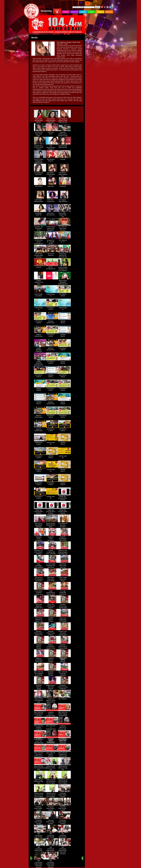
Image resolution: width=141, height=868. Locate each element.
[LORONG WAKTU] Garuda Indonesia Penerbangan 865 (40, 689)
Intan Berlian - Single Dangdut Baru (52, 174)
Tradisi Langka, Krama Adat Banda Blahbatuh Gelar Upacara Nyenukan (64, 581)
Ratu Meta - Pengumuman (52, 200)
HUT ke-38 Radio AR (52, 254)
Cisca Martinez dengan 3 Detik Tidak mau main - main (64, 121)
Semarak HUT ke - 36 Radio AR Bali (52, 241)
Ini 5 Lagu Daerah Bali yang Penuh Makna (64, 593)
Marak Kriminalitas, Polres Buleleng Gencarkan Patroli (40, 567)
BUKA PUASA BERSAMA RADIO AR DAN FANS (64, 282)
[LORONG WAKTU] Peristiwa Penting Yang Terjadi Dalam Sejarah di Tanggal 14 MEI (64, 663)
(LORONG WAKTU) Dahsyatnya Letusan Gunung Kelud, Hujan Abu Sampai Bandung (52, 744)
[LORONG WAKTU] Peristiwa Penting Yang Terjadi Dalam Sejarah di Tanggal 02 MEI (52, 663)
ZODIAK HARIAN (64, 362)
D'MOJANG (64, 186)
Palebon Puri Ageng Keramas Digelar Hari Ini (52, 700)
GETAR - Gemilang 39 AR (52, 267)
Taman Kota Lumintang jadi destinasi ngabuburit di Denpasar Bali (52, 607)
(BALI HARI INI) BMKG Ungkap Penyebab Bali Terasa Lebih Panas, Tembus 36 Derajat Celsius (64, 717)
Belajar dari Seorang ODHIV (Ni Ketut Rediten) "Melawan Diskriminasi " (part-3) (52, 514)
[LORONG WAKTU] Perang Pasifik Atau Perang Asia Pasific (64, 688)
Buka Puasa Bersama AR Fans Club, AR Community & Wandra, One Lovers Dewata (64, 257)
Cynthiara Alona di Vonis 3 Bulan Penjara (40, 147)
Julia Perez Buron (52, 132)
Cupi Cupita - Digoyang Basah (40, 200)
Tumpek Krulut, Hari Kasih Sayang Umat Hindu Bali (64, 633)
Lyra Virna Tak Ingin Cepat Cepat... (40, 133)
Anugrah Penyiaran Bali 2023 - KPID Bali (52, 551)
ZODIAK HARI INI (52, 443)
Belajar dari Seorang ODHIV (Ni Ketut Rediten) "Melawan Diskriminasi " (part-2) (40, 514)
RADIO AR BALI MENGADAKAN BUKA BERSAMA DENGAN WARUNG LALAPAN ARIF (52, 528)
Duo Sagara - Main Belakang (64, 200)
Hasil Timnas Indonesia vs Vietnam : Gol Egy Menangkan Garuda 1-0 (40, 621)
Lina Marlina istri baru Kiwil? (40, 173)
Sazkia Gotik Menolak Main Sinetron (40, 120)
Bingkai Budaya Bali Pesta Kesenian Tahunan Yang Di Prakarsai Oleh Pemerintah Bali (52, 690)
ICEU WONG (40, 186)
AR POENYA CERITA (64, 294)
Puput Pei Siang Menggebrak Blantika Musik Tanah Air (40, 161)
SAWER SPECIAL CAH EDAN (40, 282)
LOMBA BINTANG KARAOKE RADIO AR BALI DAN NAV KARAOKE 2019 (40, 352)
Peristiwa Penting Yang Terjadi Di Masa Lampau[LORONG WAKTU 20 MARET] (64, 608)
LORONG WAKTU (64, 321)
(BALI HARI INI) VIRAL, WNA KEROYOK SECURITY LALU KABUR (64, 742)
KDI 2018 (40, 267)
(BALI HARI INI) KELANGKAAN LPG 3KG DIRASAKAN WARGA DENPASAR (40, 716)
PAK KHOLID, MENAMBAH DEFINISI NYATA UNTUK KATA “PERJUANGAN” (40, 527)
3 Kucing (64, 159)
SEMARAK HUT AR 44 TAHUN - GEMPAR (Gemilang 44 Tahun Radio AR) (40, 554)
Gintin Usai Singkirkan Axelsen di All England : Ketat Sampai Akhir (40, 607)
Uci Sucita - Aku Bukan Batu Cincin (40, 228)
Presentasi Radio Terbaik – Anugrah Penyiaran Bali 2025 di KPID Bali (64, 797)
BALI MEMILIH (64, 698)
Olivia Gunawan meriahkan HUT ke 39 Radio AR (64, 268)
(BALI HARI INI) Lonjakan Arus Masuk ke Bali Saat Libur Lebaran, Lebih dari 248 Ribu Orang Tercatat (64, 757)
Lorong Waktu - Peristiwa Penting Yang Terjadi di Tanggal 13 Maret (40, 594)
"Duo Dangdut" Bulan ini (52, 159)
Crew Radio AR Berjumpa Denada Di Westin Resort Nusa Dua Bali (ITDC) (64, 527)
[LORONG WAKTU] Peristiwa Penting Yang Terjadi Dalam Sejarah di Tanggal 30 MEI (52, 676)
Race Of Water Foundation (40, 294)
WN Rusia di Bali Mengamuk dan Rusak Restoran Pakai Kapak (40, 580)
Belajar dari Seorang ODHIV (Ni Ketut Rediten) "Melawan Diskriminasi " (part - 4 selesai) (64, 514)
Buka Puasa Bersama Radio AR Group (40, 255)
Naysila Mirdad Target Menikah (64, 146)
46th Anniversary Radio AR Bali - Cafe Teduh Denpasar (40, 836)
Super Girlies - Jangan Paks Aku (64, 214)
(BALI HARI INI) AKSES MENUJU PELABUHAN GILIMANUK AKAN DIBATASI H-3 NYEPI (52, 757)
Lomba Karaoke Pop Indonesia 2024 (40, 700)
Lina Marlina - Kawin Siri (40, 213)
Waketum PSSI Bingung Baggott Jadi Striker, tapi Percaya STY (64, 552)
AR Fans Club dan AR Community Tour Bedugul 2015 (40, 242)
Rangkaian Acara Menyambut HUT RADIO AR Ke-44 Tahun (40, 540)
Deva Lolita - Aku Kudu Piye (52, 213)
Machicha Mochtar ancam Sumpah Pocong (64, 133)
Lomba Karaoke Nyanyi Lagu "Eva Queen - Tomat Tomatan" (52, 229)
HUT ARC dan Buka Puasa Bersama (64, 228)
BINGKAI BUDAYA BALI (52, 321)
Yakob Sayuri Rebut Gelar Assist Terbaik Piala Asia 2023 (52, 579)
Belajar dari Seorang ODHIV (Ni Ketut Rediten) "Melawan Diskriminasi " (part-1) (64, 501)
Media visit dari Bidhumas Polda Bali (52, 767)
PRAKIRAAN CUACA (40, 443)
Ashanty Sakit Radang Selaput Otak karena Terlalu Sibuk (52, 121)
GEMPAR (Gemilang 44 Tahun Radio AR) (64, 539)
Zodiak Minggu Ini (52, 294)
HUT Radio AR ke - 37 (64, 240)
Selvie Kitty (52, 186)
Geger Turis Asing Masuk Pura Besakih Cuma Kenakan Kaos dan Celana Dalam (64, 621)
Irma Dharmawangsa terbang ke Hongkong (52, 148)
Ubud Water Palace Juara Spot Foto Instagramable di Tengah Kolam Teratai (64, 567)
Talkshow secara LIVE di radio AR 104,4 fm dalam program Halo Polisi (52, 782)
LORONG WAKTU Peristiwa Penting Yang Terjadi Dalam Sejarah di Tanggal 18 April (40, 649)
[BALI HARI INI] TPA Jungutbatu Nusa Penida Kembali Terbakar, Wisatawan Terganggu (40, 676)
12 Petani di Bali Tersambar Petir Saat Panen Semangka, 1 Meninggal (52, 567)
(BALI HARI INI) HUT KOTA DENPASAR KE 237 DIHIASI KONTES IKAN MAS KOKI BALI (40, 756)
